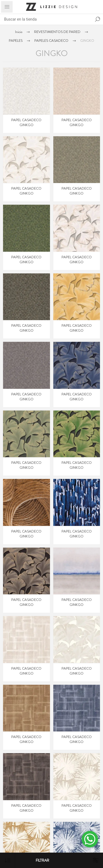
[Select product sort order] (8, 860)
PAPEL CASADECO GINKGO (26, 123)
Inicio (19, 32)
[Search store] (46, 19)
